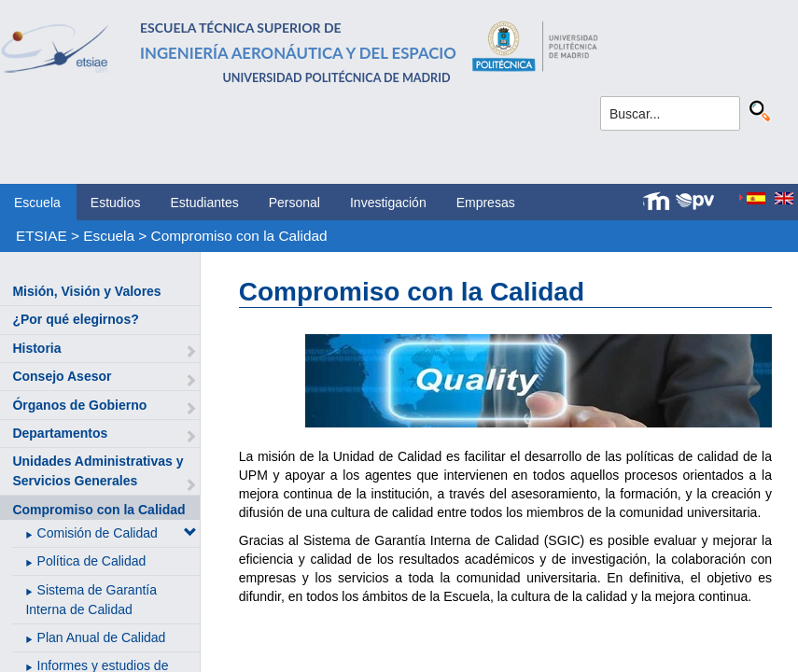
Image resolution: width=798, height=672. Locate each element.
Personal (294, 203)
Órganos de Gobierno (79, 405)
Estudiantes (205, 203)
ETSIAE (42, 236)
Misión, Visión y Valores (86, 291)
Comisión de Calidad (98, 533)
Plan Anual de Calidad (102, 637)
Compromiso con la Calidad (239, 236)
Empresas (486, 203)
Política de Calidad (92, 561)
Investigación (388, 203)
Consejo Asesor (62, 376)
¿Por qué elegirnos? (75, 319)
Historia (36, 348)
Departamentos (60, 433)
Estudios (116, 203)
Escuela (37, 203)
